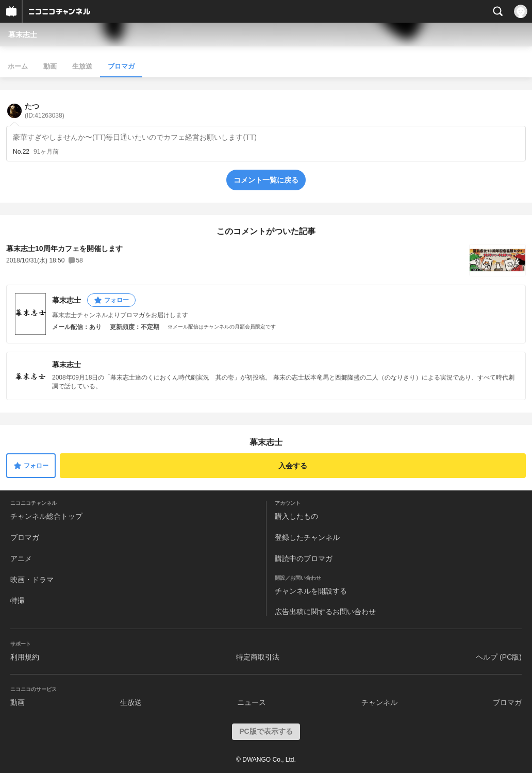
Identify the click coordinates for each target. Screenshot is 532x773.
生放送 (82, 66)
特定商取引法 (258, 657)
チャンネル (379, 702)
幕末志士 (23, 35)
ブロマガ (121, 66)
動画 (50, 66)
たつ (45, 111)
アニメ (21, 558)
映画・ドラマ (32, 580)
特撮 (18, 600)
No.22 (21, 152)
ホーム (18, 66)
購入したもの (296, 516)
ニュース (252, 702)
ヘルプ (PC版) (499, 657)
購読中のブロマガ (304, 558)
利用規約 (25, 657)
